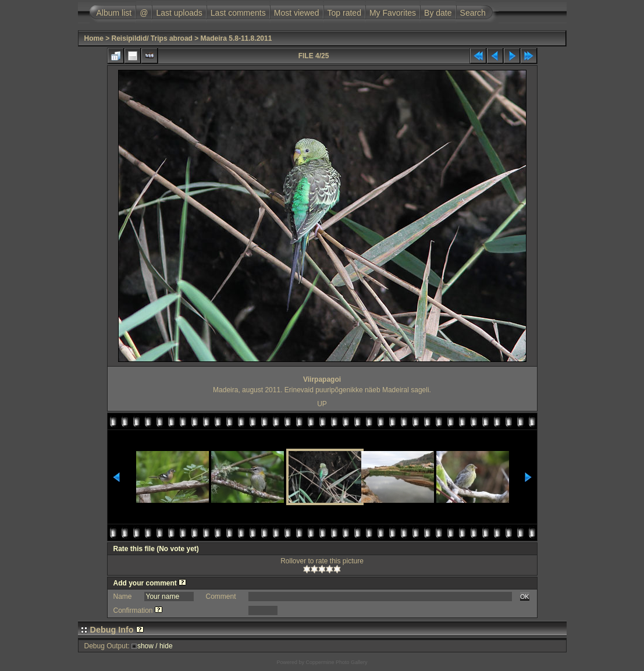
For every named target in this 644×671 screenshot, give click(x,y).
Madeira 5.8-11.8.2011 (236, 38)
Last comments (238, 13)
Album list (114, 13)
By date (438, 13)
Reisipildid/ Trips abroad (152, 38)
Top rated (344, 13)
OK (525, 597)
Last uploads (179, 13)
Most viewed (297, 13)
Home (94, 38)
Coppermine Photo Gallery (336, 662)
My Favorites (393, 13)
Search (473, 13)
